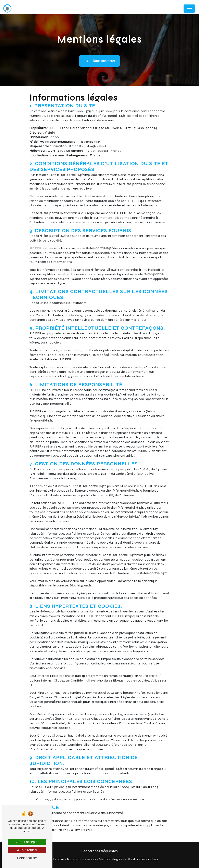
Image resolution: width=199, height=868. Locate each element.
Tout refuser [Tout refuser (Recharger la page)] (27, 850)
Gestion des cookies (143, 859)
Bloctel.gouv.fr (80, 585)
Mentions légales (111, 859)
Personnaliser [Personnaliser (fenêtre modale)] (27, 858)
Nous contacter (100, 61)
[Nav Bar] (189, 9)
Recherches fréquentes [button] (99, 851)
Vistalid (50, 133)
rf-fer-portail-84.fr (112, 116)
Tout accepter (27, 842)
